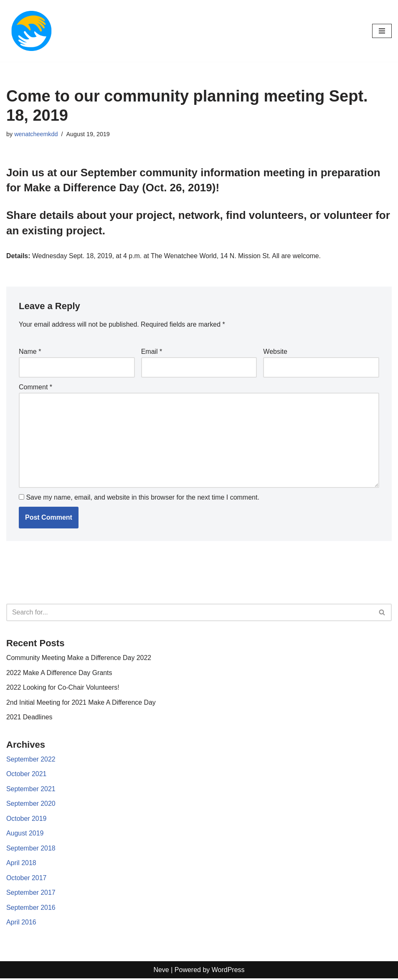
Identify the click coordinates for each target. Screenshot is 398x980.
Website (275, 352)
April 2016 (21, 924)
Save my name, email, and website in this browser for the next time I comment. (142, 498)
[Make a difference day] (31, 31)
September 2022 (31, 760)
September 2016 (31, 909)
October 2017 (27, 879)
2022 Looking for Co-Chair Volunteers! (63, 688)
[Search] (190, 613)
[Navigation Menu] (382, 31)
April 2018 (21, 864)
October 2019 (27, 820)
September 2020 (31, 805)
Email (152, 352)
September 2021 (31, 790)
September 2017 (31, 894)
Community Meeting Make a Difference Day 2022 (79, 659)
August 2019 (25, 834)
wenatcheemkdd (36, 134)
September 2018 (31, 849)
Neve (161, 971)
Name (30, 352)
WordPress (228, 971)
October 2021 (27, 775)
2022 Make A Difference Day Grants (60, 673)
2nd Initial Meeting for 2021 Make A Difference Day (81, 703)
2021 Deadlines (29, 718)
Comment (35, 387)
